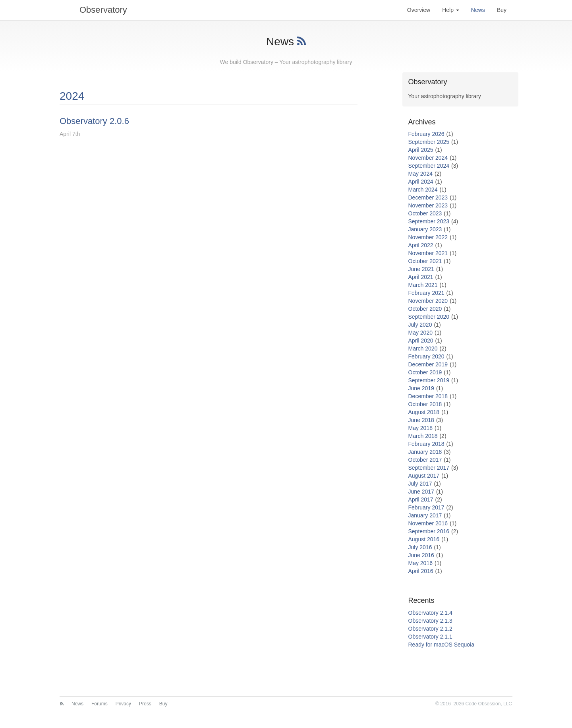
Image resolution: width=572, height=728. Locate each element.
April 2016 (421, 571)
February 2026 (426, 134)
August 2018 (424, 412)
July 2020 (420, 325)
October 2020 (425, 309)
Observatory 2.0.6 (94, 121)
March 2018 (423, 436)
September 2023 (429, 221)
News (478, 10)
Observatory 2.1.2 (430, 629)
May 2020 (420, 333)
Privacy (123, 704)
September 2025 (429, 142)
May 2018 (420, 428)
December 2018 (428, 396)
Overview (419, 10)
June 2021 (421, 269)
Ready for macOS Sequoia (442, 645)
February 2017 (426, 507)
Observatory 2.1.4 (430, 613)
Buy (502, 10)
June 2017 (421, 492)
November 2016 (428, 523)
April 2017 (421, 500)
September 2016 (429, 531)
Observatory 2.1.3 (430, 621)
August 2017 (424, 476)
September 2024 (429, 166)
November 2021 (428, 253)
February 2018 (426, 444)
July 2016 (420, 547)
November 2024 (428, 158)
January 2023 (425, 229)
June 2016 (421, 555)
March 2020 (423, 349)
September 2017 (429, 468)
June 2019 (421, 388)
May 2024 (420, 174)
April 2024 (421, 182)
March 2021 (423, 285)
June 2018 (421, 420)
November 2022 (428, 237)
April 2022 (421, 245)
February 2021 (426, 293)
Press (145, 704)
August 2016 (424, 539)
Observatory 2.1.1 (430, 637)
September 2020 (429, 317)
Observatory (93, 10)
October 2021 (425, 261)
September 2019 (429, 380)
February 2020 (426, 356)
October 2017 (425, 460)
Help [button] (451, 10)
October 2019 (425, 372)
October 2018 (425, 404)
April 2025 (421, 150)
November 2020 (428, 301)
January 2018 (425, 452)
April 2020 (421, 341)
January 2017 (425, 515)
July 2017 (420, 484)
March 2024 (423, 190)
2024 (72, 96)
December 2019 (428, 364)
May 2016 (420, 563)
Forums (100, 704)
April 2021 (421, 277)
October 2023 (425, 213)
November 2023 (428, 205)
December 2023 (428, 197)
